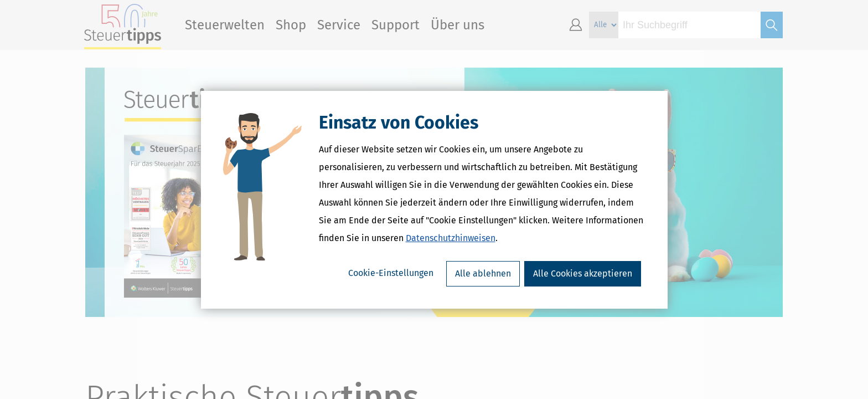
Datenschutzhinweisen (451, 238)
